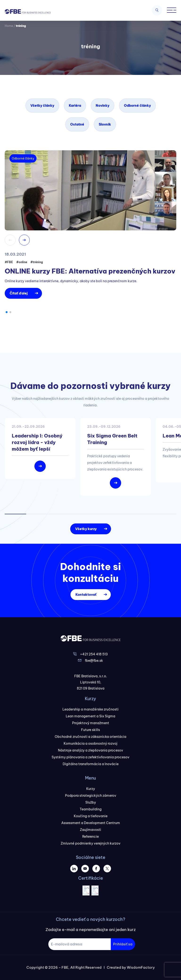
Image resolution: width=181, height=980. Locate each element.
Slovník (105, 124)
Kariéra (75, 106)
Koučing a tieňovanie (91, 816)
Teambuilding (91, 809)
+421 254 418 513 (94, 654)
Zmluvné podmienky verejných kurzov (90, 843)
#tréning (37, 262)
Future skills (90, 730)
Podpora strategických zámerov (91, 796)
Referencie (90, 837)
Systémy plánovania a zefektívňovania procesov (90, 757)
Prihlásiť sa (123, 944)
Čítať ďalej (19, 293)
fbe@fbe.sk (94, 661)
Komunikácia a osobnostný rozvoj (90, 743)
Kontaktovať (86, 595)
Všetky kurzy (86, 529)
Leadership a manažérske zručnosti (90, 709)
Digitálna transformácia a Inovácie (91, 764)
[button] (7, 312)
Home (9, 26)
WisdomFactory (141, 967)
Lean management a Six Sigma (90, 716)
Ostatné (77, 124)
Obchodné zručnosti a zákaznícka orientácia (90, 737)
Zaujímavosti (90, 830)
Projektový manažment (91, 723)
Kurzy (91, 789)
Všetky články (42, 106)
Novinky (103, 106)
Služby (91, 802)
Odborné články (137, 106)
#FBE (9, 262)
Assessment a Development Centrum (91, 823)
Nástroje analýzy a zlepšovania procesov (90, 750)
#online (22, 262)
